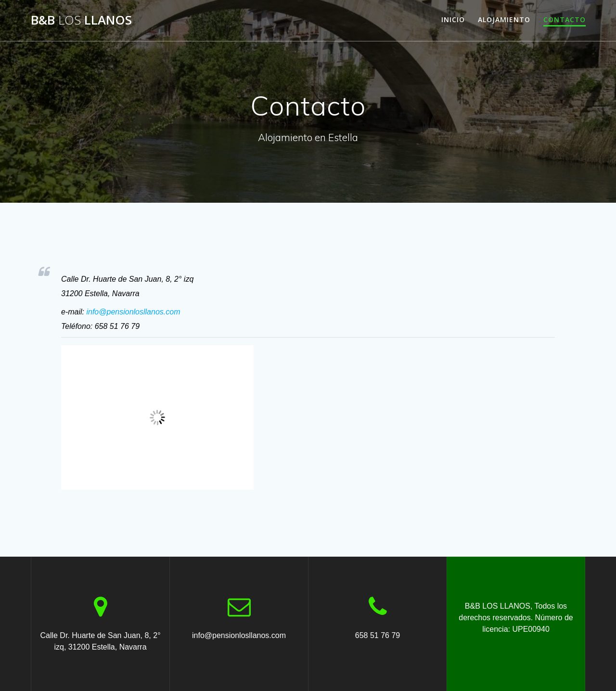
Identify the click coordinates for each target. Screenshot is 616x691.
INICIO (453, 20)
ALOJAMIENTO (504, 20)
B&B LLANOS (81, 20)
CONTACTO (565, 20)
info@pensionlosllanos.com (133, 312)
